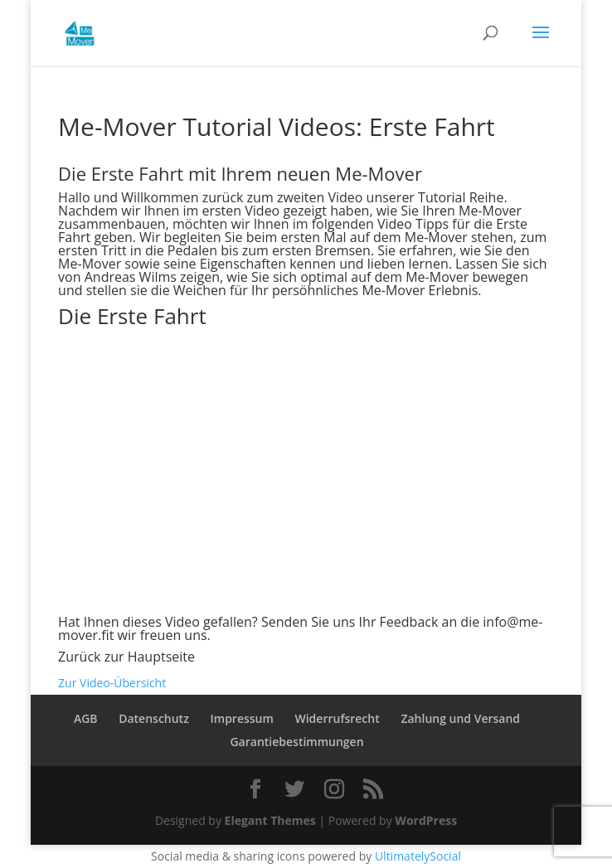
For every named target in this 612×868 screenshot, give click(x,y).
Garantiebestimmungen (296, 742)
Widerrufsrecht (337, 718)
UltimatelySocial (418, 856)
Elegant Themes (270, 820)
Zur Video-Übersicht (112, 683)
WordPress (426, 820)
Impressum (242, 718)
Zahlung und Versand (460, 718)
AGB (86, 718)
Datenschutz (154, 718)
